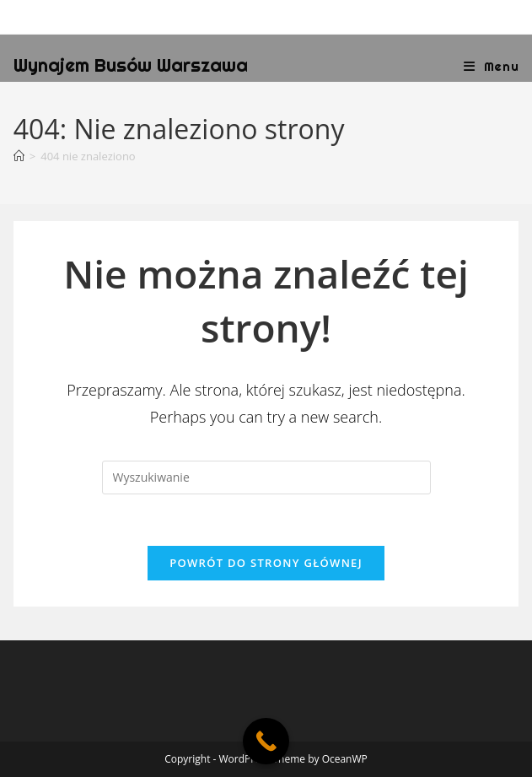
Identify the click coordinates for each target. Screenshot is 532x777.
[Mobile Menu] (492, 66)
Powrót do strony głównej (266, 563)
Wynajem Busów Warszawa (131, 65)
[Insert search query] (266, 478)
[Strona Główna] (19, 156)
